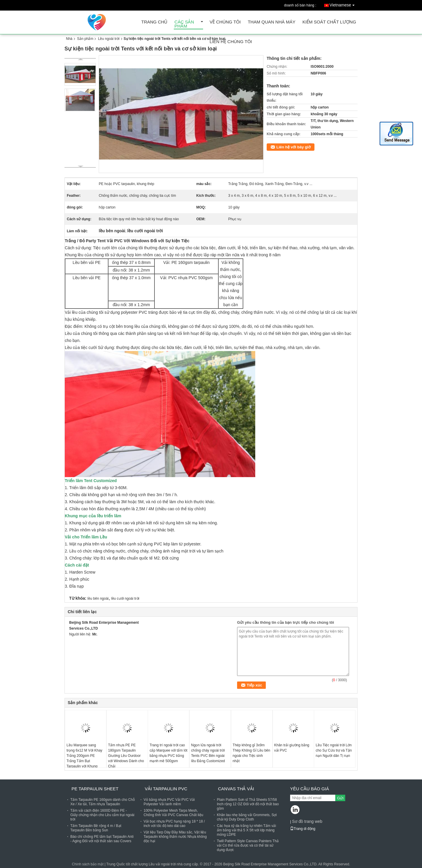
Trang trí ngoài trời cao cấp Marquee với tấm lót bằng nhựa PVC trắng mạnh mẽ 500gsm (168, 753)
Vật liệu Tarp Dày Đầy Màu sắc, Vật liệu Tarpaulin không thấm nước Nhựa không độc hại (175, 837)
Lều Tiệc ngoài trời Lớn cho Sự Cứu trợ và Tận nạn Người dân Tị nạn (334, 750)
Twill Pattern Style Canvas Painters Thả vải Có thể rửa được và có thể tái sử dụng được (248, 845)
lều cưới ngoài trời (125, 599)
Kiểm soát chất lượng (329, 22)
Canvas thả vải (236, 789)
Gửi (340, 798)
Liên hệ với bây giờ (293, 147)
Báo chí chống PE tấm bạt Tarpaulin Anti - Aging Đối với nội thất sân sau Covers (102, 839)
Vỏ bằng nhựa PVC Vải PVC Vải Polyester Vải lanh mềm (169, 802)
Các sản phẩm (184, 24)
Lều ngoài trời (109, 39)
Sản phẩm (85, 39)
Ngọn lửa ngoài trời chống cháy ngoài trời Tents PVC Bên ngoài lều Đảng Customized (208, 753)
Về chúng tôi (225, 22)
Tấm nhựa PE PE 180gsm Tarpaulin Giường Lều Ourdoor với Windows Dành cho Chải (126, 756)
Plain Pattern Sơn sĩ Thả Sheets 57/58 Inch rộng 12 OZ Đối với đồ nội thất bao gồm (248, 804)
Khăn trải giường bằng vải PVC (292, 748)
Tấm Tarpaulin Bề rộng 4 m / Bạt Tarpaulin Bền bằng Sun (96, 828)
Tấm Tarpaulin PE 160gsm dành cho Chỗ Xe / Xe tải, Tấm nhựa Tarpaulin (103, 802)
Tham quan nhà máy (272, 22)
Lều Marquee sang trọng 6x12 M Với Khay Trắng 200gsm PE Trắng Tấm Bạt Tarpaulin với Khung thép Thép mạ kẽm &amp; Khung (84, 761)
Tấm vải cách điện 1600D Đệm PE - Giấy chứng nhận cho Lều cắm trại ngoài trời (102, 815)
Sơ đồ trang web (307, 821)
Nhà (69, 39)
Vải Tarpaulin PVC (166, 789)
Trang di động (303, 829)
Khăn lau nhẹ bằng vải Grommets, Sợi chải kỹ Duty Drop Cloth (247, 817)
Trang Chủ (154, 22)
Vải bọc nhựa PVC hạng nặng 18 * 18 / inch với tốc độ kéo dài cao (174, 824)
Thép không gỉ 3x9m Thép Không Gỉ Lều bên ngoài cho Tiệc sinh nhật (251, 753)
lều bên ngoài (98, 599)
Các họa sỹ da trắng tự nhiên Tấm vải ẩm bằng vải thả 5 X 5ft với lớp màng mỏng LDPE (246, 830)
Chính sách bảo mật (88, 864)
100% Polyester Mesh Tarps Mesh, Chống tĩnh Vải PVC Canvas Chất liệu (173, 813)
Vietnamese (343, 4)
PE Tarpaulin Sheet (95, 789)
